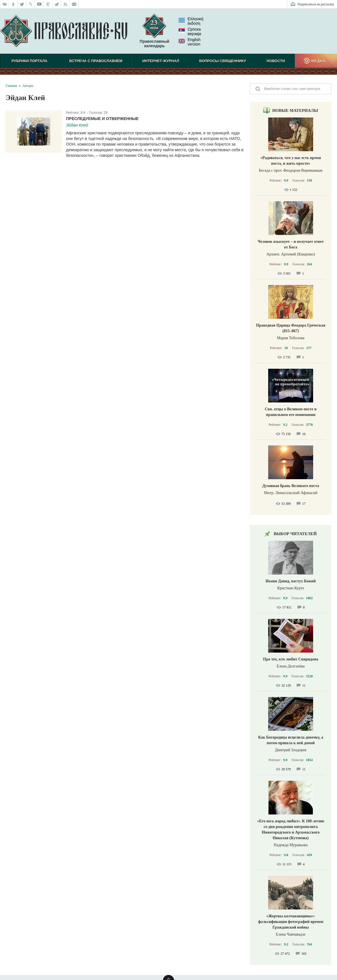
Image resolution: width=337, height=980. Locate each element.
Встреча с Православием (96, 61)
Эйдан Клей (77, 125)
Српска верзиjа (190, 31)
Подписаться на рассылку (316, 4)
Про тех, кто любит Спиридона (291, 659)
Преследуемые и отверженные (102, 119)
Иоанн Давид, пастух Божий (291, 581)
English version (190, 42)
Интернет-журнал (161, 61)
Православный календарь (154, 33)
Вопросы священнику (223, 61)
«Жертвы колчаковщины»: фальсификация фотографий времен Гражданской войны (291, 922)
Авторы (28, 86)
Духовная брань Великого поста (291, 486)
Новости (276, 61)
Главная (11, 86)
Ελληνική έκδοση (191, 21)
